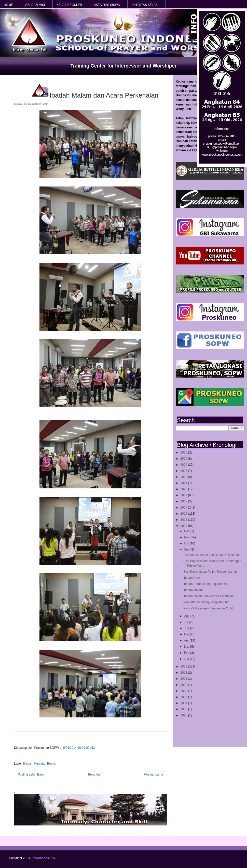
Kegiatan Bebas (45, 764)
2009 (184, 691)
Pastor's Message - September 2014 (208, 608)
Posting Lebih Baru (31, 774)
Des (187, 531)
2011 (184, 679)
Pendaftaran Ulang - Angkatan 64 (206, 602)
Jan (187, 659)
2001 (184, 703)
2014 (184, 526)
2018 (184, 501)
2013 (184, 666)
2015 (184, 520)
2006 (184, 697)
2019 (184, 495)
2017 (184, 508)
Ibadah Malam (193, 590)
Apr (187, 640)
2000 (184, 709)
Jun (187, 628)
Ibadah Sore (192, 578)
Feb (187, 653)
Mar (187, 647)
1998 (184, 715)
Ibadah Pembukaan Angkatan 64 (205, 584)
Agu (187, 616)
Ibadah (28, 764)
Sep (187, 550)
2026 (184, 452)
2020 (184, 489)
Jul (187, 622)
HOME (8, 5)
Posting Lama (154, 774)
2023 (184, 471)
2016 (184, 514)
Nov (187, 537)
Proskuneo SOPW (43, 858)
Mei (187, 634)
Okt (187, 543)
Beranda (94, 774)
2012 (184, 673)
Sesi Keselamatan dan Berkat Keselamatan (213, 555)
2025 (184, 459)
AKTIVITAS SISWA (107, 5)
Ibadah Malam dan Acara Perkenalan (208, 596)
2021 (184, 483)
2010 (184, 685)
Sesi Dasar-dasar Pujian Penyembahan (210, 572)
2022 (184, 477)
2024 (184, 465)
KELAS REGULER (69, 5)
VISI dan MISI (35, 5)
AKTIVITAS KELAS (144, 5)
